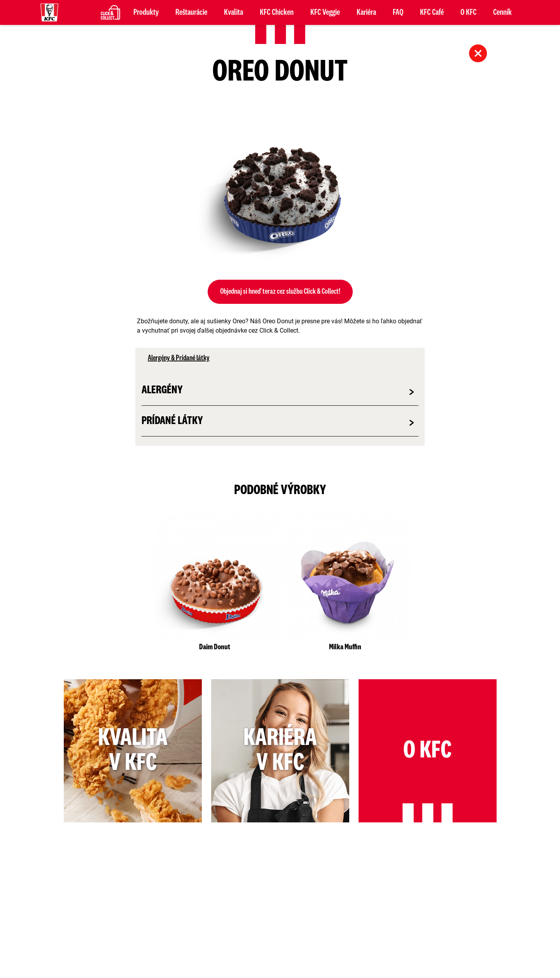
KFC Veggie (325, 12)
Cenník (502, 12)
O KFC (468, 12)
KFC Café (432, 12)
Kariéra (366, 12)
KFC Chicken (277, 12)
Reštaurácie (191, 12)
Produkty (146, 12)
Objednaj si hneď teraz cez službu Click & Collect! (280, 292)
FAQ (398, 12)
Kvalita (234, 12)
